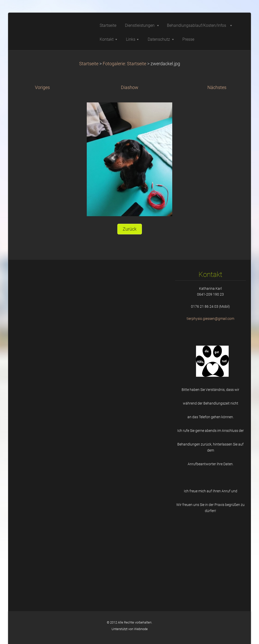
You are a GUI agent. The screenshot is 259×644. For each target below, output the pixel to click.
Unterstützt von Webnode (130, 629)
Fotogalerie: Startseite (124, 64)
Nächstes (217, 87)
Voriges (42, 87)
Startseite (89, 64)
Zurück (130, 229)
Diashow (130, 87)
